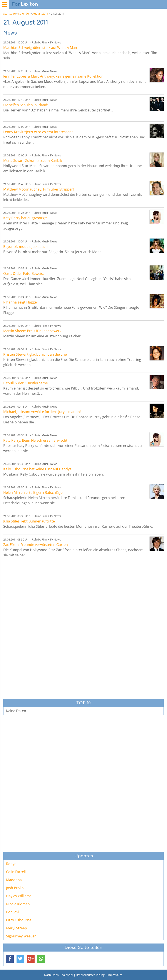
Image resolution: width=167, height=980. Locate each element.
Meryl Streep (17, 928)
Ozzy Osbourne (19, 920)
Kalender (24, 13)
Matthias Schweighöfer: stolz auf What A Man (40, 48)
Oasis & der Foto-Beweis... (24, 274)
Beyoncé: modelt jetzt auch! (26, 247)
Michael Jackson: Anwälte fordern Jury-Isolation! (42, 412)
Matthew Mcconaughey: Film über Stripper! (38, 189)
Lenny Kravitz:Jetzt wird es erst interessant (38, 132)
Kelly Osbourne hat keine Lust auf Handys (37, 469)
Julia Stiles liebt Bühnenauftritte (29, 521)
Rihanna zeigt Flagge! (20, 302)
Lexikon (25, 4)
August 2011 (40, 13)
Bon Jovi (13, 912)
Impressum (115, 975)
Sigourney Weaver (21, 936)
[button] (10, 959)
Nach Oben (51, 975)
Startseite (9, 13)
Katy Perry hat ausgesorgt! (25, 218)
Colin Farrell (16, 872)
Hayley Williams (19, 896)
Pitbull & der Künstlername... (27, 383)
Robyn (11, 864)
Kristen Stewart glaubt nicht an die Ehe (35, 354)
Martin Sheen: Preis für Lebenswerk (32, 331)
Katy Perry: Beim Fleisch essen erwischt (35, 440)
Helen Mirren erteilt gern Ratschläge (33, 492)
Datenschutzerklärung (90, 975)
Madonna (14, 880)
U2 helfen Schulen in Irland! (26, 105)
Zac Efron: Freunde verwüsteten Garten (36, 545)
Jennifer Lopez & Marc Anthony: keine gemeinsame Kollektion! (54, 76)
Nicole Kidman (18, 904)
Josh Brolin (15, 888)
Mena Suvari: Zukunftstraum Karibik (33, 161)
